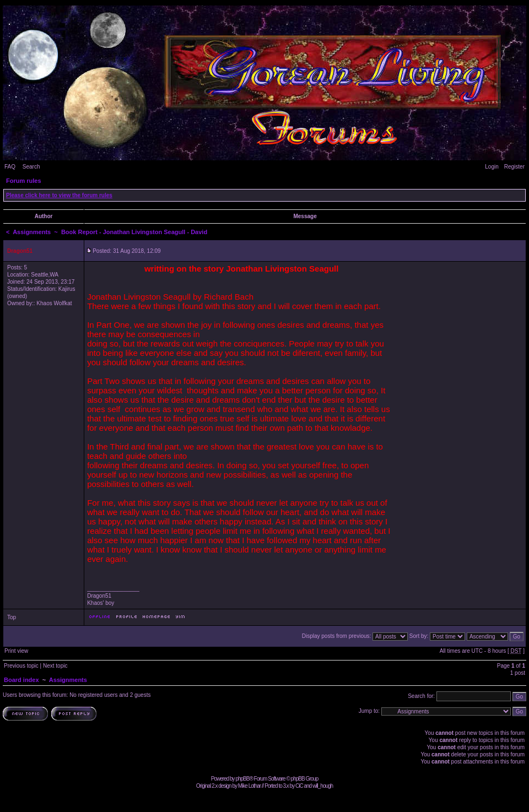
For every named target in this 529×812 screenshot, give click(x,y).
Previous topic (21, 666)
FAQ (10, 167)
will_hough (323, 786)
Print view (16, 651)
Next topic (55, 666)
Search (31, 167)
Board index (21, 680)
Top (12, 617)
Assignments (32, 232)
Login (492, 167)
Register (514, 167)
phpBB (242, 779)
